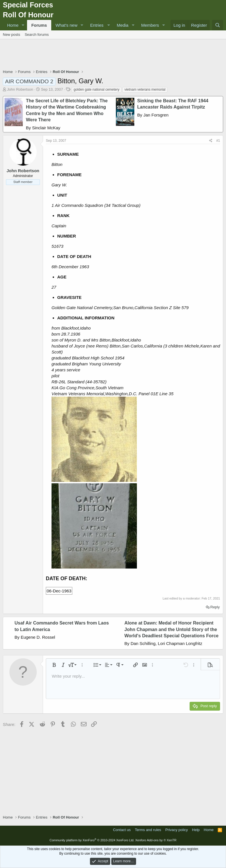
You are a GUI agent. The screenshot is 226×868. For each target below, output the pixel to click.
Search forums (37, 35)
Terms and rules (148, 830)
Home (13, 25)
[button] (23, 25)
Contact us (122, 830)
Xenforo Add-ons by (156, 840)
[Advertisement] (113, 55)
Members (150, 25)
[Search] (218, 25)
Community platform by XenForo (92, 840)
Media (123, 25)
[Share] (211, 141)
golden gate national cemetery (97, 89)
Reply (215, 607)
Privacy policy (177, 830)
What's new (66, 25)
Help (196, 830)
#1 (218, 141)
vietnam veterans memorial (145, 89)
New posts (12, 35)
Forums (39, 25)
